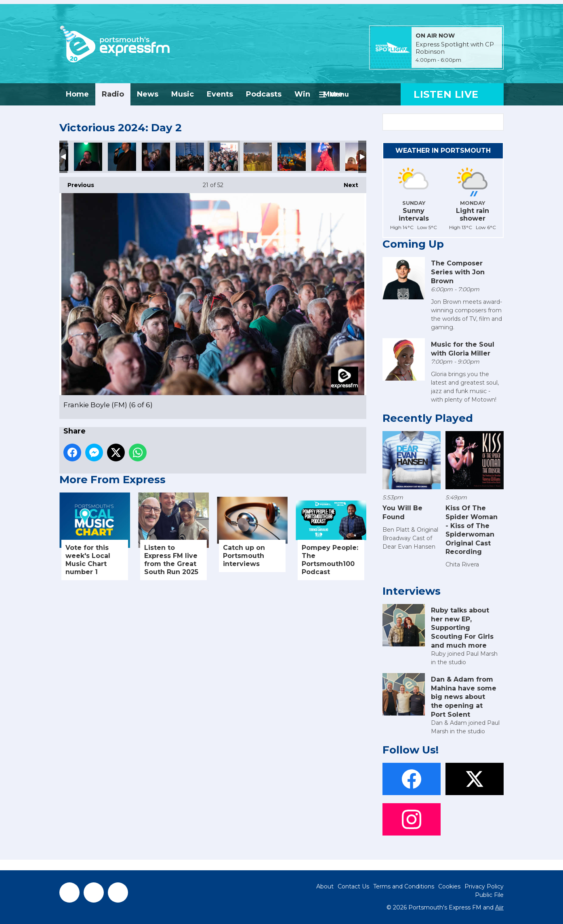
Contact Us (353, 886)
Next (347, 183)
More (333, 94)
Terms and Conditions (404, 886)
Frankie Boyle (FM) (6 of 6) (224, 157)
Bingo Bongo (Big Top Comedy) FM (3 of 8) (326, 157)
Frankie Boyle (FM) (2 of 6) (88, 157)
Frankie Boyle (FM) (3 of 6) (122, 157)
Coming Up (413, 244)
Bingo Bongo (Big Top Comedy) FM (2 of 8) (258, 157)
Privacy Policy (484, 886)
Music (183, 94)
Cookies (449, 886)
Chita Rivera (462, 564)
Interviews (412, 591)
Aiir (499, 907)
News (148, 94)
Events (220, 94)
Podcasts (264, 94)
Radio (113, 94)
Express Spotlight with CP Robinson (455, 48)
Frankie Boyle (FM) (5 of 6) (190, 157)
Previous (77, 183)
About (325, 886)
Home (77, 94)
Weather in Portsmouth (443, 150)
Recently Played (428, 418)
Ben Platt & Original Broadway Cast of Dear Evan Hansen (410, 538)
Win (302, 94)
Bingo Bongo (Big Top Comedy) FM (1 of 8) (292, 157)
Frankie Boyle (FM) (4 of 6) (156, 157)
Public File (489, 895)
